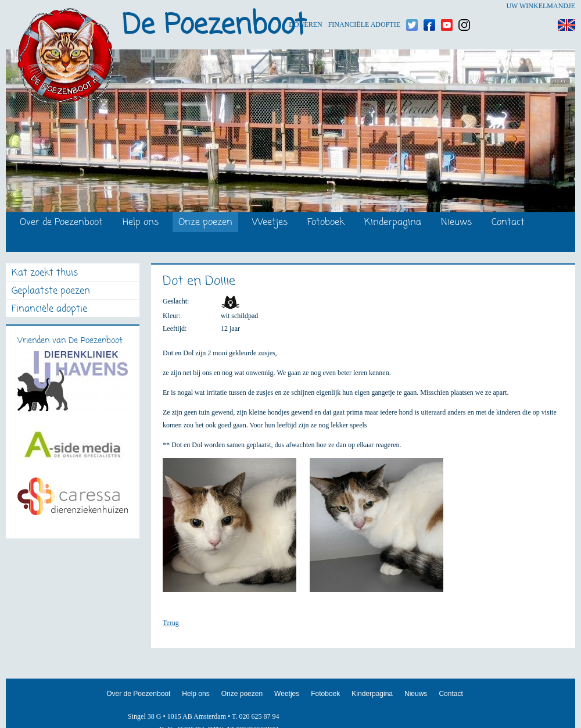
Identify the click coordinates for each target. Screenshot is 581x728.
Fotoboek (326, 223)
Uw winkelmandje (541, 6)
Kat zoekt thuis (45, 274)
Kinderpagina (393, 223)
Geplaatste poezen (51, 292)
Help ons (141, 223)
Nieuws (456, 223)
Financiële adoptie (364, 6)
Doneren (305, 6)
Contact (508, 223)
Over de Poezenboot (61, 223)
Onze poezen (205, 223)
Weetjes (270, 223)
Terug (171, 623)
